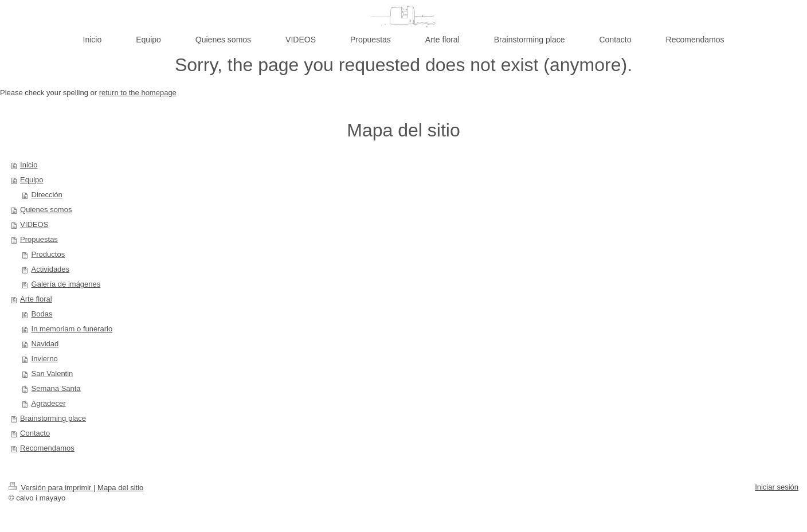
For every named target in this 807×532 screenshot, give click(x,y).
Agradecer (49, 403)
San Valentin (52, 373)
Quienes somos (46, 210)
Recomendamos (47, 448)
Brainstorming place (53, 418)
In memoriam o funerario (72, 329)
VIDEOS (34, 224)
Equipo (32, 180)
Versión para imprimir (51, 488)
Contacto (35, 433)
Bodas (42, 314)
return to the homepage (138, 93)
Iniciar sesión (777, 487)
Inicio (29, 165)
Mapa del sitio (120, 488)
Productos (48, 254)
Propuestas (39, 239)
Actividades (50, 269)
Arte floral (36, 299)
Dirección (47, 195)
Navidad (45, 344)
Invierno (45, 359)
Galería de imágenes (66, 284)
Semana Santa (56, 388)
